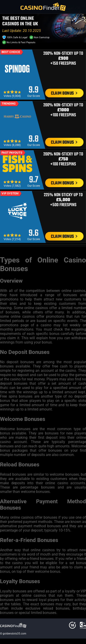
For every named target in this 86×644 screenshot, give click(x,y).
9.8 (34, 139)
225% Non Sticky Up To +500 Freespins (63, 200)
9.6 (34, 233)
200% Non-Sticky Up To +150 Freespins (63, 59)
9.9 (34, 90)
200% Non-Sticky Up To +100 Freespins (63, 110)
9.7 (34, 180)
